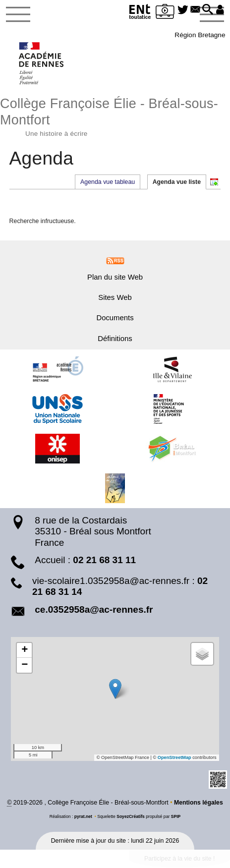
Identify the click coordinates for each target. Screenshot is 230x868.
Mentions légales (199, 803)
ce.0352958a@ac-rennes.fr (94, 609)
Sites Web (115, 298)
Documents (115, 318)
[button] (206, 10)
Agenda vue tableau (107, 182)
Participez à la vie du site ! (179, 859)
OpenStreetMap (174, 757)
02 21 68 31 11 (104, 560)
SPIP (176, 816)
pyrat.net (83, 816)
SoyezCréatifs (131, 816)
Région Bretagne (200, 35)
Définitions (115, 339)
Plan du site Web (115, 278)
